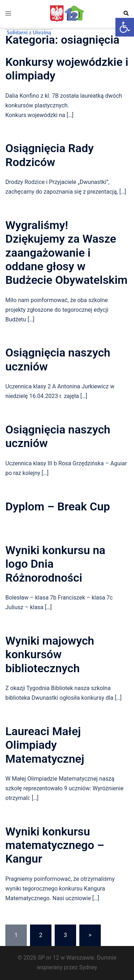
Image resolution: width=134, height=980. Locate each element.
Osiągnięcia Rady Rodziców (49, 155)
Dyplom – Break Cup (58, 506)
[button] (125, 27)
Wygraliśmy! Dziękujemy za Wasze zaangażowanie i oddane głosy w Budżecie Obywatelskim (66, 253)
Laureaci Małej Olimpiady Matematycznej (45, 745)
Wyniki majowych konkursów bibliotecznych (50, 654)
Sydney (88, 967)
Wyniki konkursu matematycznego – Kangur (55, 845)
